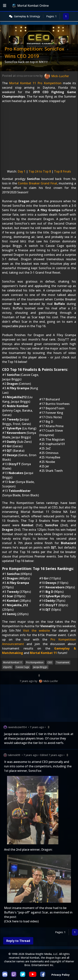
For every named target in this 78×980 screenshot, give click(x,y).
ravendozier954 (17, 727)
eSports (7, 667)
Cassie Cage (22, 667)
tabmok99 (14, 755)
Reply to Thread (18, 941)
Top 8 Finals (62, 171)
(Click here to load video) (21, 921)
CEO (50, 662)
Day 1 (22, 171)
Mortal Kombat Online (30, 6)
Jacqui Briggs (40, 667)
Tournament (63, 662)
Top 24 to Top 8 (40, 171)
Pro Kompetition (35, 662)
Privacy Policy (61, 975)
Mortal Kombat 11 (43, 653)
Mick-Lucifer (51, 681)
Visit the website (36, 631)
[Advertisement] (39, 704)
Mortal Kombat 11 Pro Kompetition (35, 83)
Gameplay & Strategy (27, 16)
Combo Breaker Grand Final (37, 183)
